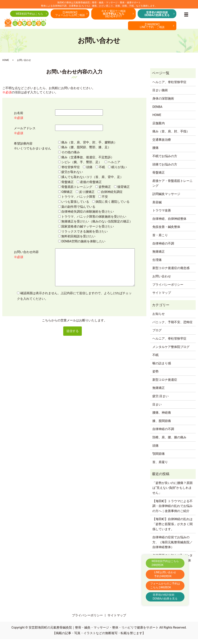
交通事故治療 (162, 144)
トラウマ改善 (162, 215)
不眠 (155, 360)
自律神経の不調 (163, 248)
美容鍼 (157, 207)
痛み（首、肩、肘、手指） (171, 136)
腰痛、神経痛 (162, 418)
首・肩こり (160, 240)
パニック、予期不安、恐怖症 (172, 327)
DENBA (157, 112)
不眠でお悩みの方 (165, 161)
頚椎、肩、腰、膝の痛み (169, 442)
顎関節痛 (159, 459)
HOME (6, 65)
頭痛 (155, 450)
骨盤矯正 (159, 178)
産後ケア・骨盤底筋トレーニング (172, 188)
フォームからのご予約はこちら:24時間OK (165, 585)
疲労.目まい (160, 401)
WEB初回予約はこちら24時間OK (165, 563)
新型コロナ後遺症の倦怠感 (171, 273)
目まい (157, 409)
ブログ (157, 335)
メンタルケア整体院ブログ (171, 352)
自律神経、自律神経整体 (169, 224)
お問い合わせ (162, 281)
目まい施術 (160, 95)
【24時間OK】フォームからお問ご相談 (70, 15)
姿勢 (155, 376)
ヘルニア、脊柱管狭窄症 (169, 87)
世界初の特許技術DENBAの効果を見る (165, 597)
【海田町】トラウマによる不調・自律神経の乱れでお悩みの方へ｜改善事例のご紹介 (172, 511)
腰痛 (155, 153)
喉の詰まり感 (162, 368)
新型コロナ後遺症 (165, 385)
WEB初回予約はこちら (29, 15)
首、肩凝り (160, 467)
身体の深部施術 (163, 103)
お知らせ (159, 319)
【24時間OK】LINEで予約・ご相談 (152, 27)
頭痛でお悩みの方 (165, 169)
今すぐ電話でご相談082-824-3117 (114, 15)
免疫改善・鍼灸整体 (166, 232)
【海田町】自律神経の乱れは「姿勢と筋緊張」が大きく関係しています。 (172, 529)
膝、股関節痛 (162, 426)
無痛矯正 (159, 257)
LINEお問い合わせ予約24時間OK (165, 574)
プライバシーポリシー (168, 289)
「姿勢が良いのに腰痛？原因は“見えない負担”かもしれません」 (172, 493)
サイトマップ (162, 298)
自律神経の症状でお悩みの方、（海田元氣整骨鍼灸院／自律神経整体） (172, 547)
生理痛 (157, 265)
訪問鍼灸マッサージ (166, 199)
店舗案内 (159, 128)
